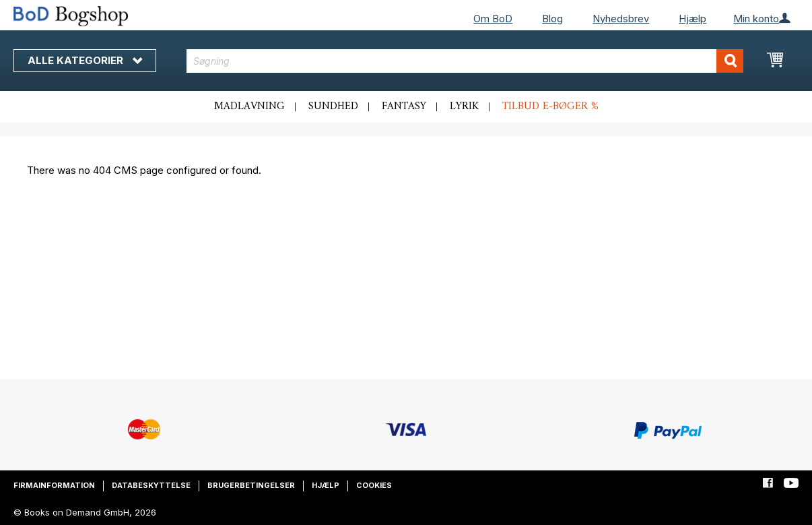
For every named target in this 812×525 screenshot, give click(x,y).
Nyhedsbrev (621, 19)
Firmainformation (54, 485)
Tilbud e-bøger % (550, 106)
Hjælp (692, 19)
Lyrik (464, 106)
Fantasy (404, 106)
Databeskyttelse (151, 485)
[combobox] (465, 61)
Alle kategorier (85, 60)
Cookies (374, 485)
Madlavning (249, 106)
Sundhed (333, 106)
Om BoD (493, 19)
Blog (552, 19)
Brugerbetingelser (251, 485)
